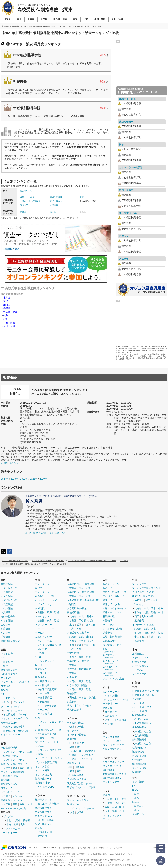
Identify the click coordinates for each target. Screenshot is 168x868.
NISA (4, 658)
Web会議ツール (111, 704)
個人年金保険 (139, 768)
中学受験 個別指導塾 (78, 661)
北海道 (7, 298)
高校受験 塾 (73, 612)
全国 (122, 811)
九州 (29, 768)
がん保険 (6, 633)
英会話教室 (73, 731)
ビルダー (8, 816)
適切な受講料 (56, 197)
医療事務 (80, 743)
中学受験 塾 (73, 653)
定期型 (147, 719)
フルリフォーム (12, 792)
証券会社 (8, 662)
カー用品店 (138, 670)
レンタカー (41, 665)
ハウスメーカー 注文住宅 (13, 808)
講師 (82, 197)
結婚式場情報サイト (113, 778)
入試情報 (54, 205)
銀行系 (7, 702)
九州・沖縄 (9, 326)
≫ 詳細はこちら (10, 463)
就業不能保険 (139, 748)
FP (71, 743)
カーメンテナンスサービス (49, 722)
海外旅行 (54, 804)
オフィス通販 (42, 770)
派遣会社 (107, 633)
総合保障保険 (139, 764)
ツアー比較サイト (45, 824)
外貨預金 (6, 686)
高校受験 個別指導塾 (78, 633)
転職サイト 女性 (111, 604)
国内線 (41, 820)
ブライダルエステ (112, 737)
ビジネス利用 (45, 832)
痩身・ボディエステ (113, 745)
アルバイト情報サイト (115, 596)
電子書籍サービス (45, 738)
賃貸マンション (9, 784)
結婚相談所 (109, 770)
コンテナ (42, 649)
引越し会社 (41, 657)
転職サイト (109, 600)
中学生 (82, 697)
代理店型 (8, 592)
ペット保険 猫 (140, 711)
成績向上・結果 (27, 197)
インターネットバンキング (15, 682)
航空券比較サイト (45, 808)
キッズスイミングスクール (80, 808)
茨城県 (23, 212)
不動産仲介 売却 (10, 748)
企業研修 (107, 708)
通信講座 (72, 739)
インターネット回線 (143, 625)
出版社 (41, 754)
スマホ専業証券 (9, 670)
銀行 (6, 666)
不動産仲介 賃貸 (10, 776)
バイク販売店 (42, 702)
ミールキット (42, 616)
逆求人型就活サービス (115, 592)
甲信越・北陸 (10, 312)
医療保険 (6, 629)
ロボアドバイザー (10, 735)
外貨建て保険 (139, 756)
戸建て (21, 752)
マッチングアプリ (112, 782)
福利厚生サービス (45, 779)
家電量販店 (138, 654)
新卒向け (110, 724)
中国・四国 (9, 323)
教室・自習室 (56, 201)
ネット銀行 (7, 678)
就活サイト (109, 588)
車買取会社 (41, 677)
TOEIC (73, 751)
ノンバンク (19, 702)
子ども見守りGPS (45, 787)
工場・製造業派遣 (112, 637)
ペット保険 (7, 621)
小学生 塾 (72, 677)
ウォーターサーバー (46, 584)
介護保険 (137, 760)
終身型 (138, 719)
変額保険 (137, 772)
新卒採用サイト (111, 656)
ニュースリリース (48, 848)
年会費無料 (9, 714)
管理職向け (111, 716)
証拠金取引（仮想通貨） (16, 731)
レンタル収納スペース (49, 645)
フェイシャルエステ (113, 741)
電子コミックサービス (47, 742)
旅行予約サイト (43, 800)
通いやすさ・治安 (129, 213)
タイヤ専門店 (139, 674)
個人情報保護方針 (67, 848)
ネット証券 (7, 654)
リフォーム (7, 788)
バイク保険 (7, 596)
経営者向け (111, 712)
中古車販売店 (42, 685)
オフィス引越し (43, 766)
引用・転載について (102, 848)
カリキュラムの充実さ (30, 201)
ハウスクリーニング (46, 600)
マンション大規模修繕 (13, 772)
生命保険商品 (139, 727)
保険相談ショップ (10, 641)
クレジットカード (10, 706)
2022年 (24, 479)
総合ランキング (27, 191)
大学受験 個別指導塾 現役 (81, 592)
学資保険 (6, 637)
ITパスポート (86, 759)
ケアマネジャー (90, 755)
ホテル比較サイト (45, 812)
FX (2, 694)
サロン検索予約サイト (115, 749)
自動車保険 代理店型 (143, 695)
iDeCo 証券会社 (9, 674)
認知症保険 (138, 752)
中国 (161, 612)
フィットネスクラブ (78, 800)
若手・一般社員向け (116, 720)
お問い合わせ (84, 848)
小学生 (92, 697)
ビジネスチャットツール (116, 700)
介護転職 (107, 621)
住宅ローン (7, 690)
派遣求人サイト (111, 641)
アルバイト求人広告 (113, 679)
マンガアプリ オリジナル (49, 758)
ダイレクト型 (10, 588)
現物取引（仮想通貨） (15, 727)
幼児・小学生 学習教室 (79, 706)
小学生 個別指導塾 (77, 685)
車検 (38, 718)
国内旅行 (42, 804)
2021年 (34, 479)
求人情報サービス (112, 645)
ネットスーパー (43, 625)
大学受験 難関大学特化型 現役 (83, 600)
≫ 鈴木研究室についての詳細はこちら (46, 533)
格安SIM (139, 600)
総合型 (41, 746)
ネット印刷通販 (111, 696)
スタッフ (24, 205)
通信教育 (72, 693)
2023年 (14, 479)
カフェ (39, 726)
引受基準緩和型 (143, 723)
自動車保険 (7, 584)
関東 (124, 799)
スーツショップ (141, 666)
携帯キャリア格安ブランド (146, 588)
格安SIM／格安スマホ (144, 596)
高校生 (73, 697)
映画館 (106, 795)
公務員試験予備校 (77, 779)
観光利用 (42, 836)
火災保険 (6, 612)
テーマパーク (110, 819)
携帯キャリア (139, 584)
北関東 (7, 305)
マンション (9, 752)
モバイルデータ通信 (143, 592)
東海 (5, 315)
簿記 (79, 747)
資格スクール (74, 763)
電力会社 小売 (43, 783)
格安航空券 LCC (44, 816)
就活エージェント (112, 584)
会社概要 (33, 848)
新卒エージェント (112, 662)
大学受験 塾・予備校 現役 (81, 584)
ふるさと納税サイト (46, 637)
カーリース (41, 673)
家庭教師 (72, 702)
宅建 (72, 747)
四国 (137, 616)
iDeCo (136, 802)
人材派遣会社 (110, 674)
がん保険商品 (139, 739)
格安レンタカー (43, 669)
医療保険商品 (139, 715)
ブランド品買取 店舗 (46, 762)
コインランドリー (45, 604)
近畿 (5, 319)
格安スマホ (152, 600)
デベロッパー (10, 833)
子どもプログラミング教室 (81, 787)
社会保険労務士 (87, 751)
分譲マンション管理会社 (14, 764)
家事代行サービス (45, 596)
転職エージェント (112, 612)
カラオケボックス (112, 815)
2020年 (43, 479)
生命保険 (6, 625)
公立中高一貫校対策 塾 (79, 669)
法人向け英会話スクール (80, 783)
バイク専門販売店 (47, 706)
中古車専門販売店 (47, 689)
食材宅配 (40, 608)
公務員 (73, 759)
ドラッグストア (141, 658)
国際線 (51, 820)
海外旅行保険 (8, 616)
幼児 (72, 727)
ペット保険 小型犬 (142, 707)
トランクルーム (43, 641)
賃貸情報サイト (9, 780)
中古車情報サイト (45, 681)
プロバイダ (138, 604)
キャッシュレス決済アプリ (15, 718)
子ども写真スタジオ (46, 734)
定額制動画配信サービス (48, 730)
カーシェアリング (45, 661)
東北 (5, 301)
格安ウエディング (112, 766)
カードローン (8, 698)
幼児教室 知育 (74, 710)
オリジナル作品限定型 (49, 750)
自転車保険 (7, 608)
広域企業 (139, 621)
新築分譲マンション (12, 800)
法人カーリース (111, 692)
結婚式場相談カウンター (116, 774)
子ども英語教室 (75, 723)
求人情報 (118, 848)
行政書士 (74, 755)
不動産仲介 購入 (10, 756)
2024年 (5, 479)
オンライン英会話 (77, 735)
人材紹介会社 (110, 668)
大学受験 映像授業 (77, 608)
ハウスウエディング (113, 762)
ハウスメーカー (12, 828)
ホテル (39, 828)
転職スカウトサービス (115, 608)
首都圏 (7, 308)
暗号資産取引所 (9, 723)
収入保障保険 (142, 735)
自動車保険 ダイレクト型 (146, 691)
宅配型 (41, 653)
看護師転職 (109, 616)
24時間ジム (73, 804)
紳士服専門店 (139, 662)
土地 (29, 752)
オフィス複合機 (43, 774)
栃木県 (53, 212)
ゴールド (22, 714)
